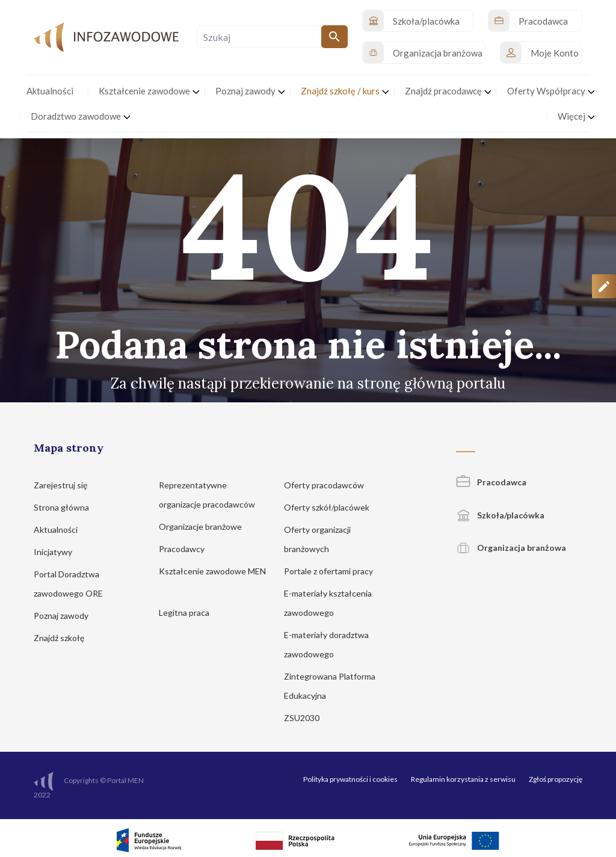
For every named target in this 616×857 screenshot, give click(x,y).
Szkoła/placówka (500, 515)
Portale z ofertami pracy (334, 571)
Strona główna (67, 507)
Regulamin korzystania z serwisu (463, 779)
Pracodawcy (187, 549)
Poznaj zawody (67, 616)
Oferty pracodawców (330, 485)
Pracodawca (491, 482)
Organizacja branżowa (511, 548)
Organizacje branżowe (206, 527)
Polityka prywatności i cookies (350, 779)
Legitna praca (184, 613)
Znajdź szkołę (65, 638)
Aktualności (61, 530)
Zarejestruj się (66, 485)
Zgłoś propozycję (556, 779)
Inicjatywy (59, 552)
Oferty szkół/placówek (332, 507)
